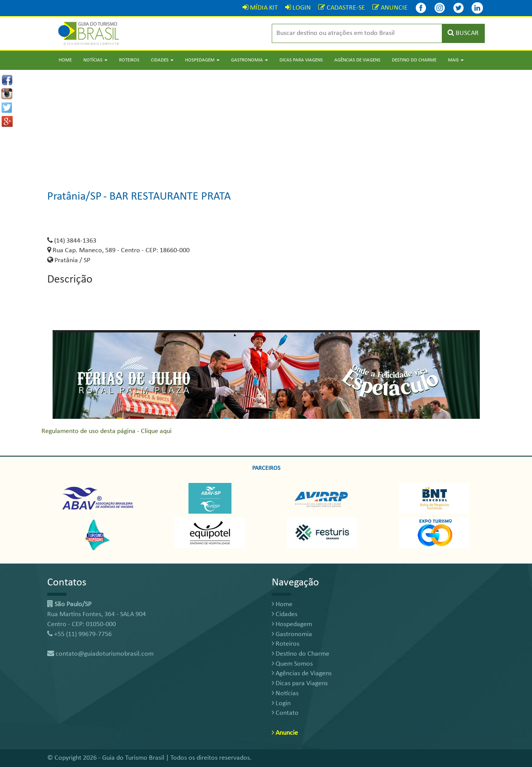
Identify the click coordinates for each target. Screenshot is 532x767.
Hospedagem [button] (202, 60)
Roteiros (129, 60)
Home (65, 60)
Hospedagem (292, 624)
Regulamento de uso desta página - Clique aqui (107, 431)
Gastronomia (292, 634)
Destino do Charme (414, 60)
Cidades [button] (162, 60)
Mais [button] (456, 60)
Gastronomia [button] (249, 60)
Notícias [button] (95, 60)
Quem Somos (292, 664)
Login (281, 703)
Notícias (285, 693)
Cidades (285, 614)
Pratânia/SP (74, 197)
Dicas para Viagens (301, 60)
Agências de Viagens (357, 60)
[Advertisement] (266, 124)
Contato (285, 713)
